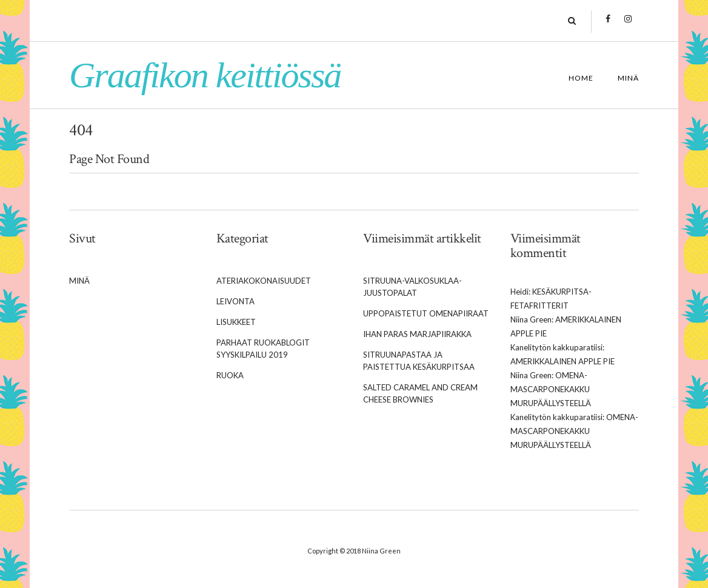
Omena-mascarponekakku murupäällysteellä (551, 389)
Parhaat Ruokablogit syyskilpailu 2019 (263, 349)
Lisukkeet (236, 322)
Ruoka (230, 375)
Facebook (608, 25)
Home (581, 78)
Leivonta (235, 301)
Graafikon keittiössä (205, 75)
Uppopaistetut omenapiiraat (426, 313)
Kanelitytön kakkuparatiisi (556, 347)
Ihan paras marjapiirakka (417, 334)
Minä (628, 78)
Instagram (628, 25)
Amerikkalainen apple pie (563, 361)
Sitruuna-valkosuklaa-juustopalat (412, 287)
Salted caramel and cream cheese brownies (420, 393)
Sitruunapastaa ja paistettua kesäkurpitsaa (419, 361)
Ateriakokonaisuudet (264, 281)
